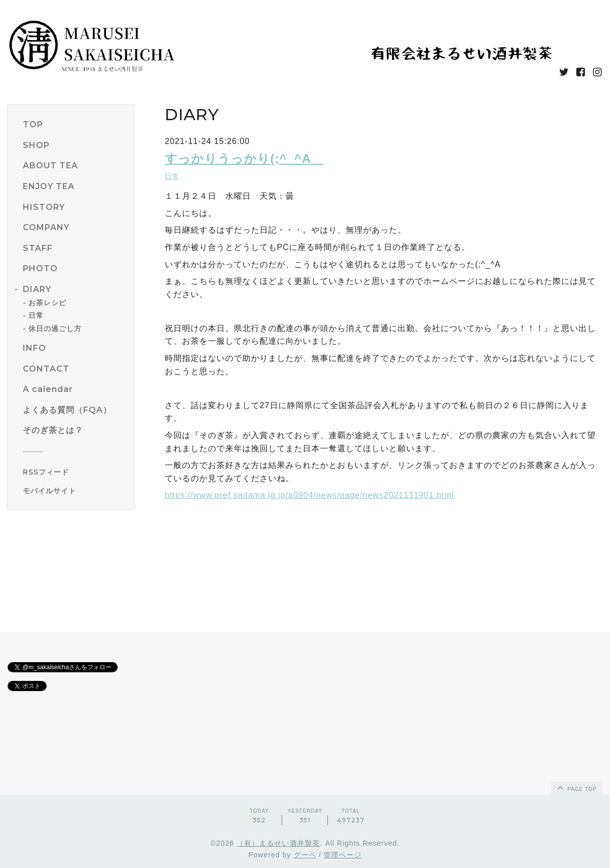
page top (576, 787)
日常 (36, 315)
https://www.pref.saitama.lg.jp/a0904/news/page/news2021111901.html (309, 495)
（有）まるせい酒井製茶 (278, 843)
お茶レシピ (47, 303)
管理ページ (343, 855)
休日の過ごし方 (55, 329)
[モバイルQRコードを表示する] (75, 491)
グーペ (305, 855)
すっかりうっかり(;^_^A (244, 158)
